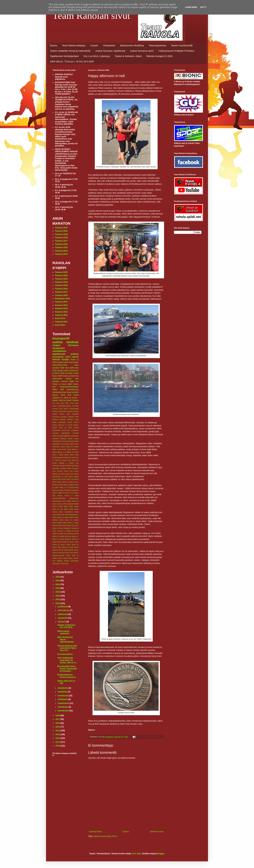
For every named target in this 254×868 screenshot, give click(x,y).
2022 (58, 592)
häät (62, 389)
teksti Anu (66, 395)
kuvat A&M (57, 376)
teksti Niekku (57, 523)
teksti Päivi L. (68, 523)
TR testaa (65, 444)
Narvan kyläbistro (64, 436)
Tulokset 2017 (61, 241)
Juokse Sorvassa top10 (142, 51)
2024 (58, 584)
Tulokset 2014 (61, 251)
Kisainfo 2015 (61, 305)
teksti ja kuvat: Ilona (61, 545)
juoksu (75, 354)
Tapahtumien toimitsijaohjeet (64, 56)
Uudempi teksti (95, 832)
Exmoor (55, 411)
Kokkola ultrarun (66, 419)
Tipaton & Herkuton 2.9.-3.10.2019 (66, 626)
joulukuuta (63, 607)
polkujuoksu (57, 501)
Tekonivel (56, 447)
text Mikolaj (57, 561)
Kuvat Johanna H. (60, 425)
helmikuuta (63, 707)
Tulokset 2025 (61, 272)
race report (67, 501)
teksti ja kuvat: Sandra (69, 400)
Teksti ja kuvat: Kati (63, 460)
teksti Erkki (69, 509)
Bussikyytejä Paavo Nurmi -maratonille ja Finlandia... (67, 669)
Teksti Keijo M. (67, 447)
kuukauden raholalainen (59, 350)
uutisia (58, 342)
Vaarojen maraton (59, 468)
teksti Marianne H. (72, 515)
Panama (63, 439)
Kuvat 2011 (60, 325)
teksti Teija (62, 525)
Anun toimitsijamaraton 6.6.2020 (65, 406)
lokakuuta (63, 614)
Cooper (75, 362)
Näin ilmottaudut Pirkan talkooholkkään (66, 640)
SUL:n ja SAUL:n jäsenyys (97, 56)
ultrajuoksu (57, 563)
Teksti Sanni (64, 455)
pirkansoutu (74, 498)
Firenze (76, 411)
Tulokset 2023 (61, 228)
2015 (58, 727)
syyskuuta (63, 618)
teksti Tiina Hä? (72, 525)
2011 (58, 742)
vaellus (69, 379)
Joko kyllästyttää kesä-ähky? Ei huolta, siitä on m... (67, 660)
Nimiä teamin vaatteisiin (63, 632)
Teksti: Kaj (74, 463)
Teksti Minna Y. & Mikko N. (63, 452)
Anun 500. (74, 403)
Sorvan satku (63, 370)
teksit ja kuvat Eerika (71, 504)
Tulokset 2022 (61, 231)
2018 (58, 716)
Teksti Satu (74, 455)
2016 (58, 723)
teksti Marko (69, 517)
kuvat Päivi (57, 479)
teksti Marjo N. (58, 517)
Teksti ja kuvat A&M (62, 384)
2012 (58, 738)
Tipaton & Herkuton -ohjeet (128, 56)
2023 (58, 588)
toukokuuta (63, 696)
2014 (58, 731)
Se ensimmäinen (65, 654)
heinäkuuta (63, 688)
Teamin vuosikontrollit (182, 45)
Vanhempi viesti (157, 832)
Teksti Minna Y (72, 449)
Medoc (55, 436)
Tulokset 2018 (61, 238)
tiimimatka (75, 561)
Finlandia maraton (66, 411)
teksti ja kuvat (72, 531)
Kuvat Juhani (73, 425)
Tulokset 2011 (61, 322)
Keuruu (55, 419)
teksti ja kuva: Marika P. (62, 528)
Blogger (161, 854)
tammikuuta (64, 711)
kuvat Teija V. (67, 479)
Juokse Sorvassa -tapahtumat (110, 51)
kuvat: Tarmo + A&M (68, 496)
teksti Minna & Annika (69, 520)
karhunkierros (73, 389)
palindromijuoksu (59, 498)
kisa (54, 471)
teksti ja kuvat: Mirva (70, 547)
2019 (58, 603)
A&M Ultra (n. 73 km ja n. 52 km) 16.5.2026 (72, 62)
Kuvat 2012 (60, 318)
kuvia (68, 357)
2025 (58, 581)
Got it (203, 7)
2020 (58, 599)
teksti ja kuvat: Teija (60, 550)
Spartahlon (57, 444)
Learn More (191, 7)
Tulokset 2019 (61, 234)
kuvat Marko (73, 477)
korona (60, 471)
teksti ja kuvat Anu (60, 534)
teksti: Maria (63, 558)
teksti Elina (68, 506)
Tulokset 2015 (61, 247)
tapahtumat (59, 354)
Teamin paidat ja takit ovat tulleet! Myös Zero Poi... (67, 648)
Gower (55, 414)
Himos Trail (65, 414)
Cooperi (94, 45)
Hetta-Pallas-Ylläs (60, 365)
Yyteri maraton (73, 468)
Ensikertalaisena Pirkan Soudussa (66, 676)
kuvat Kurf (69, 474)
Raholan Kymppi (61, 359)
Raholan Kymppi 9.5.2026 (159, 56)
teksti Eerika (58, 506)
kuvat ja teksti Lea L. (70, 482)
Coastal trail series (60, 409)
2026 (58, 577)
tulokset (72, 342)
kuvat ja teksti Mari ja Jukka (63, 485)
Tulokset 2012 (61, 315)
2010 (58, 746)
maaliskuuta (64, 703)
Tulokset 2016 (61, 244)
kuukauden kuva (59, 392)
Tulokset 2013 (61, 254)
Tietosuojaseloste (157, 45)
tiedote (66, 561)
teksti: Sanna (73, 558)
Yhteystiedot (109, 45)
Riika (77, 441)
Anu (58, 403)
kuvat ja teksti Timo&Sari (62, 490)
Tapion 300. (74, 444)
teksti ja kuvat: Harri (71, 542)
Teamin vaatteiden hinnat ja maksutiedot (70, 51)
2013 (58, 734)
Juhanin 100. (73, 417)
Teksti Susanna (58, 457)
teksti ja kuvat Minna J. (69, 536)
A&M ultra (65, 368)
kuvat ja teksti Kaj (71, 376)
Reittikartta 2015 (62, 299)
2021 (58, 596)
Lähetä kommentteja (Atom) (105, 836)
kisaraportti (61, 338)
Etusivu (54, 45)
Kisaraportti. (58, 357)
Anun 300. (65, 403)
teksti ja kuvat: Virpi (66, 553)
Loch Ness (66, 430)
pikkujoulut (57, 379)
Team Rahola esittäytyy (74, 45)
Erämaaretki (74, 409)
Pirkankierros (57, 441)
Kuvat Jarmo (73, 422)
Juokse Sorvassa (65, 345)
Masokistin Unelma (70, 433)
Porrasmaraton (69, 441)
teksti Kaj (68, 362)
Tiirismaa (56, 466)
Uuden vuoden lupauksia (69, 466)
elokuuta (62, 622)
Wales (55, 389)
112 (54, 403)
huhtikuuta (63, 699)
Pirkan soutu (73, 439)
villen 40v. (65, 563)
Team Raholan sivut (91, 16)
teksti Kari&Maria (66, 512)
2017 (58, 719)
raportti (75, 357)
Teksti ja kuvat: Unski (69, 373)
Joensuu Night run (70, 381)
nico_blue (136, 854)
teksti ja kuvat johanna (62, 539)
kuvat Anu (68, 471)
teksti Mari (61, 515)
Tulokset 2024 (61, 275)
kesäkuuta (63, 692)
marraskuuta (64, 610)
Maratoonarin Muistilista (132, 45)
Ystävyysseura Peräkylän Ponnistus (176, 51)
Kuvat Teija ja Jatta (62, 428)
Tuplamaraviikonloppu (69, 387)
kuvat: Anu (69, 493)
